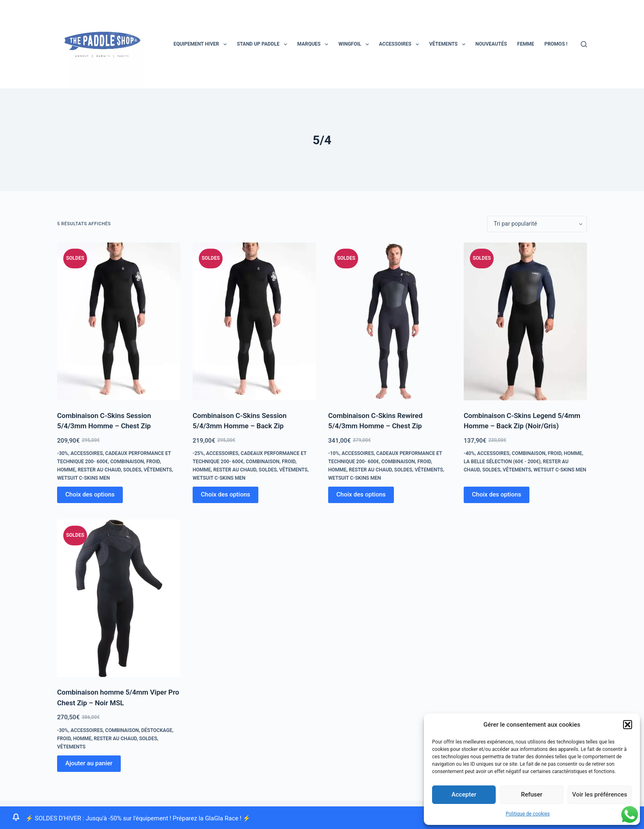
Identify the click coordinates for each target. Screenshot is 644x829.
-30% (63, 453)
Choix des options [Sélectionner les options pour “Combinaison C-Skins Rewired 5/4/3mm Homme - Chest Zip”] (361, 494)
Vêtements (449, 44)
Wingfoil (355, 44)
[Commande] (537, 224)
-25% (198, 453)
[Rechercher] (584, 44)
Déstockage (157, 730)
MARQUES (314, 44)
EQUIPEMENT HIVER (201, 44)
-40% (469, 453)
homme (66, 470)
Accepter (464, 794)
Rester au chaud (99, 470)
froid (153, 462)
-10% (334, 453)
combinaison (127, 462)
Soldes (132, 470)
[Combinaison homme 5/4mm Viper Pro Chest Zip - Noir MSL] (119, 598)
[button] (628, 725)
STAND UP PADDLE (264, 44)
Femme (526, 44)
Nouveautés (491, 44)
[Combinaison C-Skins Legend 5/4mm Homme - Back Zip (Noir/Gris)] (525, 321)
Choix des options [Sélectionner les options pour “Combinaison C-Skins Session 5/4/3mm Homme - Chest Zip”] (90, 494)
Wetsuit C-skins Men (83, 478)
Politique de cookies (528, 814)
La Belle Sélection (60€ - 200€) (502, 462)
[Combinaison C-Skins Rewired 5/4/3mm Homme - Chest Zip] (390, 321)
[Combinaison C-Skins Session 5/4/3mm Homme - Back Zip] (254, 321)
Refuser (531, 794)
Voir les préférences (600, 794)
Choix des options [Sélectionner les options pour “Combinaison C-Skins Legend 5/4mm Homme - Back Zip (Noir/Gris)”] (497, 494)
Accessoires (401, 44)
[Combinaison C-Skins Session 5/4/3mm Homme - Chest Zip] (119, 321)
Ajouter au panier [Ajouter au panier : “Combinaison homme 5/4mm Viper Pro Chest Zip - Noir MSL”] (89, 763)
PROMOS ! (556, 44)
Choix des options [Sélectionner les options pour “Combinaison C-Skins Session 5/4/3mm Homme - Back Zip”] (225, 494)
